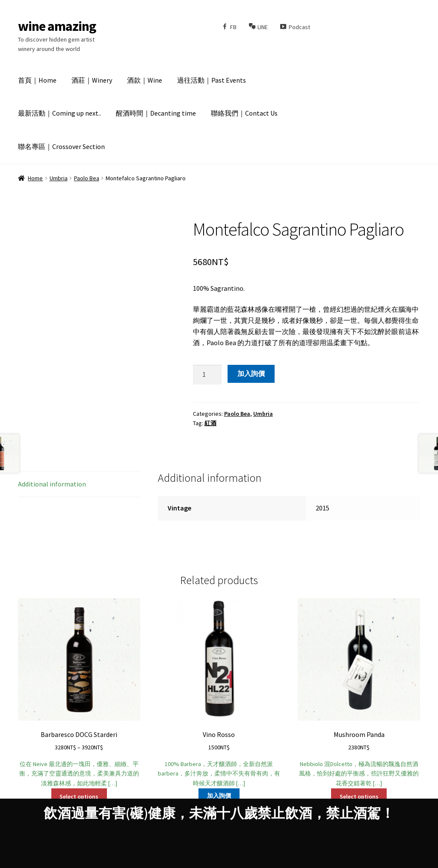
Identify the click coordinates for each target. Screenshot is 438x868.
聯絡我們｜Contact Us (244, 113)
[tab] (79, 485)
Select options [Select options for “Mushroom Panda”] (359, 796)
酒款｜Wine (145, 80)
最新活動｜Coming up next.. (59, 113)
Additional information (52, 484)
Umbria (59, 178)
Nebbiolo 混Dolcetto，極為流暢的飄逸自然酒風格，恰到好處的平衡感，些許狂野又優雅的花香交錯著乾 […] (359, 693)
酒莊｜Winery (92, 80)
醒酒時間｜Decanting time (156, 113)
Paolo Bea (87, 178)
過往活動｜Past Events (212, 80)
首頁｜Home (37, 80)
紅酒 (210, 423)
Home (35, 178)
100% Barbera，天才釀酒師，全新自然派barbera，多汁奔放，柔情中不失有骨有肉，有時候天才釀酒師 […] (219, 693)
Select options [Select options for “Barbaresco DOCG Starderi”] (79, 796)
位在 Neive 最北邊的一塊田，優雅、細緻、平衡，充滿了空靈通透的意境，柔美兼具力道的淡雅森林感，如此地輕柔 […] (79, 693)
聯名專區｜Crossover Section (61, 146)
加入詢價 (251, 373)
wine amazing (57, 26)
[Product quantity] (207, 375)
